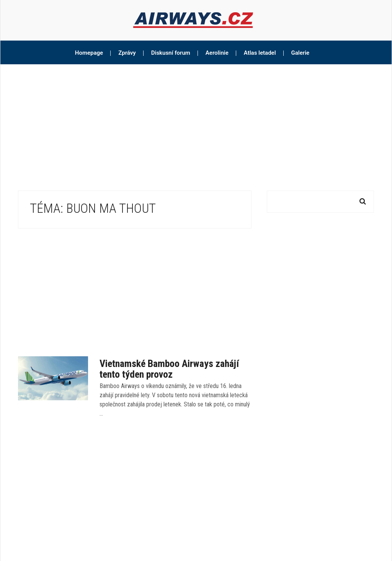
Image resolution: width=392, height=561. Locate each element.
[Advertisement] (196, 122)
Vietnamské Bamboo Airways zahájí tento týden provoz (169, 369)
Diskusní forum (171, 53)
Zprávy (127, 53)
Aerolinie (217, 53)
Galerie (301, 53)
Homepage (89, 53)
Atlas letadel (260, 53)
